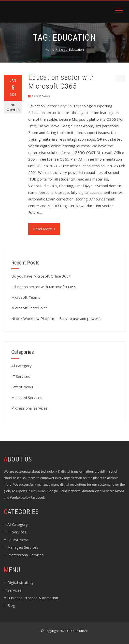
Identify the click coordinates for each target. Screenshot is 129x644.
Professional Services (29, 408)
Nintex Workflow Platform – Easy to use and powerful (57, 318)
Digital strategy (21, 582)
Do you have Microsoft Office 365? (41, 276)
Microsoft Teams (26, 297)
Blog (11, 605)
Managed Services (27, 397)
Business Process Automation (33, 598)
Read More (44, 229)
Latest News (41, 96)
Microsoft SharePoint (29, 308)
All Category (21, 366)
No (13, 107)
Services (14, 590)
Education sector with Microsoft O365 (62, 82)
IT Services (21, 376)
